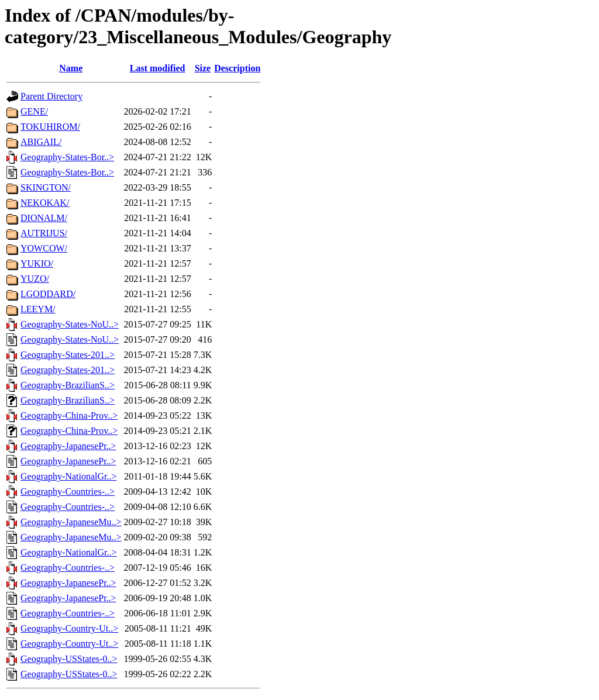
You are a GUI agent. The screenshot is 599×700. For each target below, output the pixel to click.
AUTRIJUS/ (44, 233)
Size (203, 68)
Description (237, 68)
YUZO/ (35, 279)
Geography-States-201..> (68, 355)
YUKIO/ (37, 263)
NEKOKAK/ (45, 203)
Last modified (158, 68)
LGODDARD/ (48, 294)
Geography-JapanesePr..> (68, 446)
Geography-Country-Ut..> (69, 628)
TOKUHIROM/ (50, 127)
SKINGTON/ (46, 187)
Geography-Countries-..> (68, 492)
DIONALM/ (44, 218)
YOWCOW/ (44, 248)
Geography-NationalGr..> (69, 476)
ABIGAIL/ (41, 142)
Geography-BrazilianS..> (68, 385)
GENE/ (34, 111)
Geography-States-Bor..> (67, 157)
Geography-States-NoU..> (70, 324)
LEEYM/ (38, 309)
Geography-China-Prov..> (69, 415)
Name (71, 68)
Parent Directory (51, 96)
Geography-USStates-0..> (69, 659)
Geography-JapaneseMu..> (71, 522)
